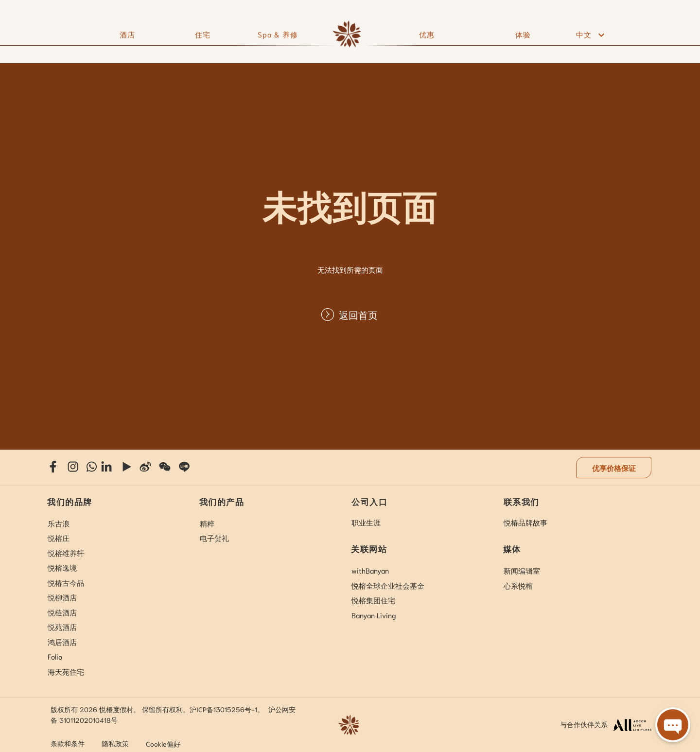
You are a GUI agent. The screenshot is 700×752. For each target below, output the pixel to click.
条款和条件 (68, 743)
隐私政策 (115, 743)
